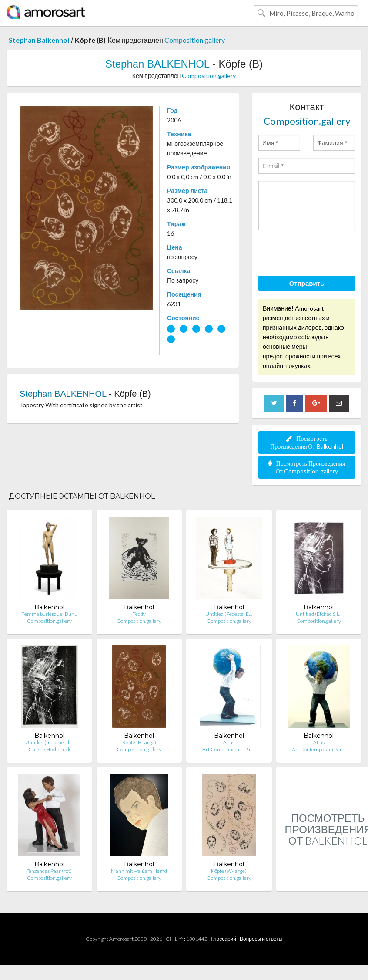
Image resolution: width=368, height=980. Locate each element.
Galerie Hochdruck (49, 749)
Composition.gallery (195, 40)
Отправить (307, 283)
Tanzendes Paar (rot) (49, 871)
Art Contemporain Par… (229, 749)
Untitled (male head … (49, 742)
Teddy (139, 614)
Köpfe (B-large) (139, 742)
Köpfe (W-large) (229, 871)
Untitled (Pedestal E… (229, 614)
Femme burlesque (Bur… (49, 614)
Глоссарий (224, 939)
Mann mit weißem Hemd (139, 871)
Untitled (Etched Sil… (319, 614)
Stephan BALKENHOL (157, 64)
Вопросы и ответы (261, 939)
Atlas (229, 742)
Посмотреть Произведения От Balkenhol (307, 442)
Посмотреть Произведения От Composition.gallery (307, 467)
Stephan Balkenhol (39, 40)
